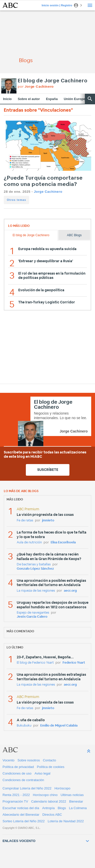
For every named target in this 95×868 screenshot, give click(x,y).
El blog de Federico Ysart (35, 663)
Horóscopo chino (45, 795)
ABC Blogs (74, 235)
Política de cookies (51, 767)
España (52, 99)
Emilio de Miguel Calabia (59, 726)
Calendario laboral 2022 (49, 801)
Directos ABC (52, 815)
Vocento (8, 760)
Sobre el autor (29, 99)
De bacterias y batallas (34, 564)
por (36, 87)
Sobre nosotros (29, 760)
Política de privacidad (18, 767)
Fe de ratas (25, 521)
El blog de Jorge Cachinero (53, 81)
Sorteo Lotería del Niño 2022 (24, 821)
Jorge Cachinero (48, 192)
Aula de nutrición (29, 542)
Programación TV (15, 801)
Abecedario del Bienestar (21, 815)
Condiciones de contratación (23, 780)
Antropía (49, 808)
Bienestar (76, 801)
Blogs (62, 808)
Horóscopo (62, 788)
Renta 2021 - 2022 (16, 795)
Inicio (7, 99)
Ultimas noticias (72, 795)
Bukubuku (24, 726)
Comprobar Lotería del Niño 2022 (27, 788)
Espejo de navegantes (33, 613)
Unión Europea (75, 99)
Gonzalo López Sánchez (35, 569)
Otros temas (16, 200)
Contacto (49, 760)
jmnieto (48, 521)
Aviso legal (42, 773)
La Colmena (78, 808)
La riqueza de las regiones (36, 591)
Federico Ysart (74, 663)
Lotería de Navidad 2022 (66, 821)
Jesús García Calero (32, 617)
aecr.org (70, 591)
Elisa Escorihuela (63, 542)
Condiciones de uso (17, 773)
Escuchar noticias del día (21, 808)
